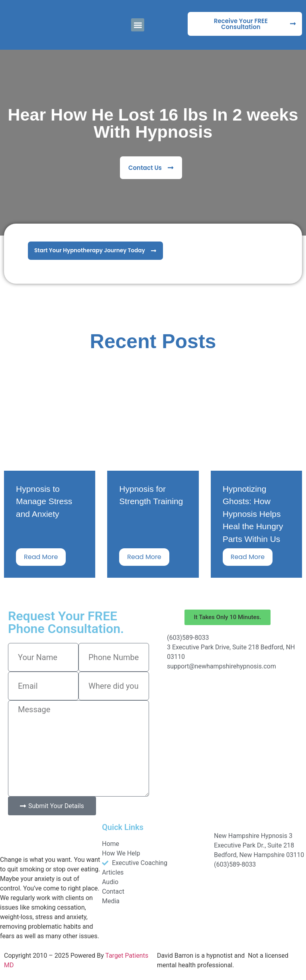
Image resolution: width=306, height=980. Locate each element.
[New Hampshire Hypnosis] (228, 710)
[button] (138, 25)
